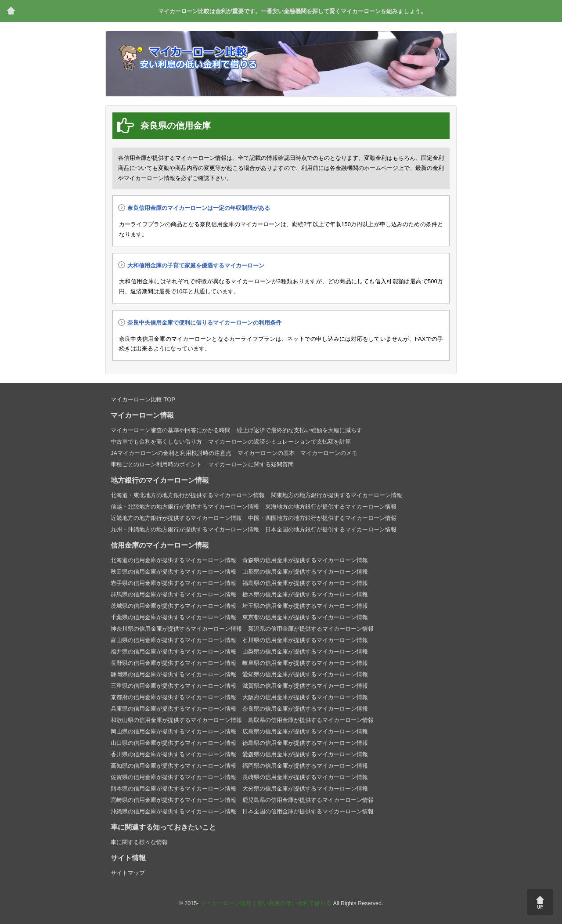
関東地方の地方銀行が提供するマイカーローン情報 (337, 495)
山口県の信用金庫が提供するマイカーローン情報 (173, 743)
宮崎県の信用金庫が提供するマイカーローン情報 (173, 800)
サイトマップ (128, 873)
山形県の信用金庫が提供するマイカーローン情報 (305, 572)
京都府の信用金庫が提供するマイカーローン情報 (173, 697)
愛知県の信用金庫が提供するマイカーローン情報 (305, 674)
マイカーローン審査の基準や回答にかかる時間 (171, 430)
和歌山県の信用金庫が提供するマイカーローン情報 (176, 720)
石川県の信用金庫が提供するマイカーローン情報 (305, 640)
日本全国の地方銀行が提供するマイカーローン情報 (331, 529)
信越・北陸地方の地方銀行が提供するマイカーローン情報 (185, 507)
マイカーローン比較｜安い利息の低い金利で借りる (266, 903)
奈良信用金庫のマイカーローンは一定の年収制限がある (199, 208)
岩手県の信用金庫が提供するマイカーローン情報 (173, 583)
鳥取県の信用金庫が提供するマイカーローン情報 (311, 720)
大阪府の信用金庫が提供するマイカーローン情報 (305, 697)
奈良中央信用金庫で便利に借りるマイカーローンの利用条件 (204, 323)
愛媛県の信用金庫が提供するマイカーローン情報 (305, 754)
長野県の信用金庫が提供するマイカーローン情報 (173, 663)
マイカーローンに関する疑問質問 (251, 464)
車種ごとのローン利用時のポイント (156, 464)
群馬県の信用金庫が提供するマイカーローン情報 (173, 594)
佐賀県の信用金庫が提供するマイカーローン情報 (173, 777)
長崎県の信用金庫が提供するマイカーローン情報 (305, 777)
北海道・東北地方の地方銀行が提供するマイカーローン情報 (188, 495)
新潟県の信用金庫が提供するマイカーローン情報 (311, 629)
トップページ (11, 11)
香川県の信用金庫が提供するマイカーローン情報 (173, 754)
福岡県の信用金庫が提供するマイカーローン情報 (305, 766)
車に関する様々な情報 (139, 842)
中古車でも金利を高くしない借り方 (156, 442)
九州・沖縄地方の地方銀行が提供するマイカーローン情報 (185, 529)
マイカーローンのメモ (329, 453)
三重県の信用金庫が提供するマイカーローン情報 (173, 686)
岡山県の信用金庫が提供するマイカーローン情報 (173, 731)
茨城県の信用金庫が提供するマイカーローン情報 (173, 606)
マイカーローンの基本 (266, 453)
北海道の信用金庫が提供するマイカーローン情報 (173, 560)
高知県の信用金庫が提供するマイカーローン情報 (173, 766)
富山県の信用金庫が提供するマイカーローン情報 (173, 640)
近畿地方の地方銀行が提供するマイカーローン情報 (176, 518)
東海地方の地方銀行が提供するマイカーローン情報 (331, 507)
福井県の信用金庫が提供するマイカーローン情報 (173, 651)
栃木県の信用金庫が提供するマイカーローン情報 (305, 594)
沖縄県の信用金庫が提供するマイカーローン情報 (173, 811)
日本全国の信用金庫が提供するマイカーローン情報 (308, 811)
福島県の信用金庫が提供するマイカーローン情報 (305, 583)
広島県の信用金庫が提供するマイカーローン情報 (305, 731)
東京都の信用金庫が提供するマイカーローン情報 (305, 617)
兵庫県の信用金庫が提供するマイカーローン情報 (173, 709)
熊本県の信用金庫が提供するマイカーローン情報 (173, 789)
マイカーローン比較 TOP (143, 399)
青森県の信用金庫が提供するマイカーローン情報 (305, 560)
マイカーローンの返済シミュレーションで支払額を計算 (279, 442)
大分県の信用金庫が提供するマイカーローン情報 (305, 789)
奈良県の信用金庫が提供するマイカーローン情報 (305, 709)
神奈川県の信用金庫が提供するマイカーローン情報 (176, 629)
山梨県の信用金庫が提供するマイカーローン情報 (305, 651)
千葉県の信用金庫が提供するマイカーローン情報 (173, 617)
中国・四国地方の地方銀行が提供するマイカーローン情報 (322, 518)
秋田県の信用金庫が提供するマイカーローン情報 (173, 572)
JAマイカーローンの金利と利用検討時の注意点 (171, 453)
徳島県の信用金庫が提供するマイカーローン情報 (305, 743)
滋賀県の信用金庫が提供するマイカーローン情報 (305, 686)
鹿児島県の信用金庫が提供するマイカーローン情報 (308, 800)
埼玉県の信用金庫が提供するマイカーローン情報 (305, 606)
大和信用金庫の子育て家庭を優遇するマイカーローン (196, 265)
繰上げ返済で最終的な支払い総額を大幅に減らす (299, 430)
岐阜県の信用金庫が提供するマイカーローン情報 (305, 663)
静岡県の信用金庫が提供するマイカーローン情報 (173, 674)
